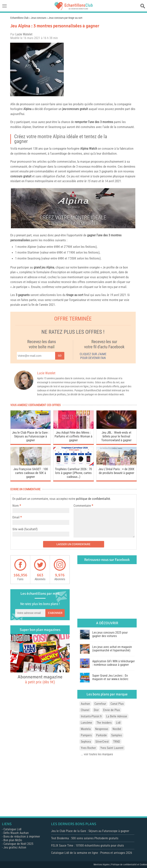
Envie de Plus (111, 710)
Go (60, 356)
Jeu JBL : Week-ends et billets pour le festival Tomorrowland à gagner (116, 436)
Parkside (101, 735)
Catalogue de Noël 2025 (18, 844)
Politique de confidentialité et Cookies (129, 865)
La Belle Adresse (117, 716)
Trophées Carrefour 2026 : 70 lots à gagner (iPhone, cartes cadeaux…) (73, 473)
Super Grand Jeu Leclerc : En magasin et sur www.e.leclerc (110, 677)
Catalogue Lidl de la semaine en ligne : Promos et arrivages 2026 (92, 853)
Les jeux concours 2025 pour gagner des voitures (110, 634)
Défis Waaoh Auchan (16, 833)
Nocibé (117, 729)
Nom (16, 506)
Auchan (85, 704)
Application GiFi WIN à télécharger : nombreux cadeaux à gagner (114, 663)
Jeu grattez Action (15, 847)
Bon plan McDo (13, 840)
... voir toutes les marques (97, 754)
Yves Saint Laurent (112, 748)
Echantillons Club (19, 18)
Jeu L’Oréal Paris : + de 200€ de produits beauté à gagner (116, 471)
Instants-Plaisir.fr (91, 716)
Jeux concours (38, 18)
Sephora (86, 742)
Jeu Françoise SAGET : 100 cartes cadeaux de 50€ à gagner (31, 473)
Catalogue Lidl (12, 829)
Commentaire (83, 506)
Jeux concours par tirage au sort (65, 18)
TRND (117, 742)
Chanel (85, 710)
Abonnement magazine (40, 679)
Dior (96, 710)
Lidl (118, 723)
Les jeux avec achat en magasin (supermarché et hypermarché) (112, 649)
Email (16, 517)
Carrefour (100, 704)
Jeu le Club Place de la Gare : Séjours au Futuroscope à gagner (31, 436)
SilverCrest (102, 742)
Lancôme (86, 723)
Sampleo (117, 735)
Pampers (86, 735)
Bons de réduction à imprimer (22, 837)
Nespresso (102, 729)
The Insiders (104, 723)
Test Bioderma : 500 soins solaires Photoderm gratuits (85, 838)
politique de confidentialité (93, 499)
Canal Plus (117, 704)
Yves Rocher (88, 748)
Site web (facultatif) (25, 529)
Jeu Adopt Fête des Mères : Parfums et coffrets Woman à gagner (73, 436)
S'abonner (55, 613)
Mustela (86, 729)
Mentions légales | (102, 865)
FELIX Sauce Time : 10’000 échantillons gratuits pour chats (87, 846)
